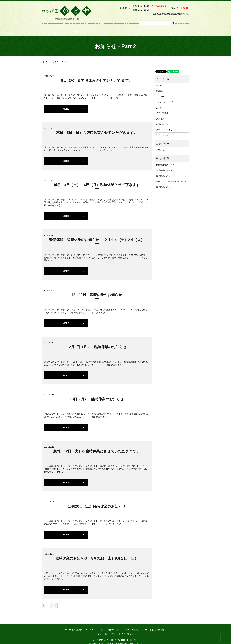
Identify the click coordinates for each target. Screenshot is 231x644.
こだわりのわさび (122, 28)
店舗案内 (80, 28)
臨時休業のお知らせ (165, 167)
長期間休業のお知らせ (166, 161)
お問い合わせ (162, 120)
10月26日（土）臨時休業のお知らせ (97, 503)
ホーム (68, 28)
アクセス (157, 28)
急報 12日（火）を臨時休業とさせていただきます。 (97, 447)
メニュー (94, 28)
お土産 (106, 28)
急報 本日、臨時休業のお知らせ (171, 178)
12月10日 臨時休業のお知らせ (97, 291)
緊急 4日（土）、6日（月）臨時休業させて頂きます (97, 181)
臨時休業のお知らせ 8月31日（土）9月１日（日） (97, 555)
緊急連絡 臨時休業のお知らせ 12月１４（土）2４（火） (97, 236)
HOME (44, 59)
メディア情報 (141, 28)
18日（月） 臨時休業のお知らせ (97, 395)
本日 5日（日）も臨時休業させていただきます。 (97, 129)
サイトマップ (162, 131)
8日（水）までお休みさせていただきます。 (97, 77)
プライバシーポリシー (166, 126)
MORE (66, 105)
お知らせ (160, 146)
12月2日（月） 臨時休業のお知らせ (97, 343)
